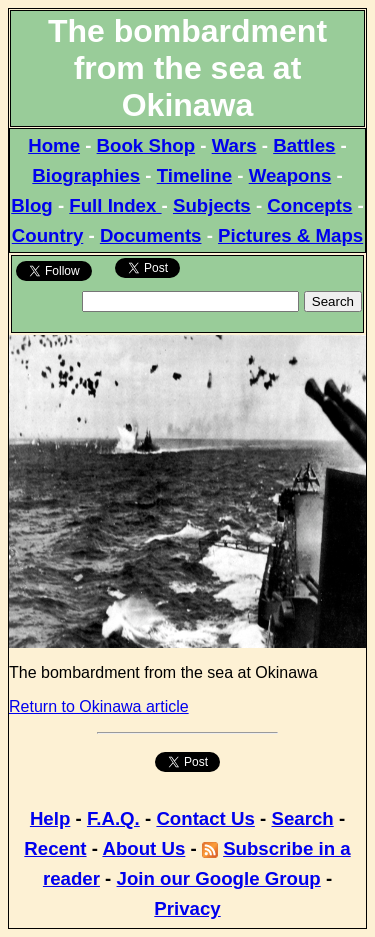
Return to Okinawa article (99, 706)
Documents (151, 235)
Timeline (194, 175)
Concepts (309, 205)
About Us (143, 848)
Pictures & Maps (290, 235)
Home (54, 145)
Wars (234, 145)
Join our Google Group (219, 878)
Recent (55, 848)
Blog (31, 205)
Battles (304, 145)
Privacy (187, 908)
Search (302, 818)
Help (50, 818)
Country (48, 235)
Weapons (290, 175)
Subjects (212, 205)
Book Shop (146, 145)
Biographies (86, 175)
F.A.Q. (113, 818)
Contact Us (205, 818)
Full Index (115, 205)
